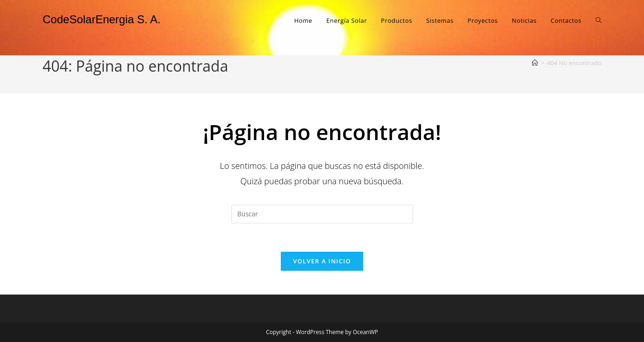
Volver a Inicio (322, 261)
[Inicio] (535, 63)
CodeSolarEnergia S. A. (102, 19)
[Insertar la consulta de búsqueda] (322, 214)
